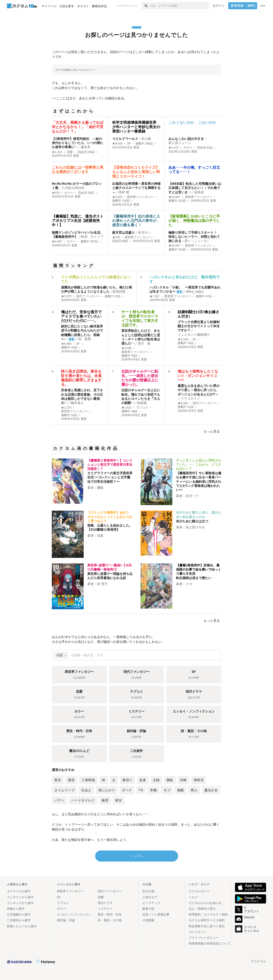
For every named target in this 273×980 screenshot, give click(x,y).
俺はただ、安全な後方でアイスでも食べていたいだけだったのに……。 (81, 316)
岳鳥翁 (199, 192)
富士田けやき (195, 527)
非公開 (146, 139)
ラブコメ (142, 408)
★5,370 (66, 296)
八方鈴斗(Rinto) (73, 188)
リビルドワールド (125, 139)
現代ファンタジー (88, 296)
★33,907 (174, 197)
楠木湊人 (77, 403)
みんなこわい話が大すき (186, 139)
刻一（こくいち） (197, 241)
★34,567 (174, 246)
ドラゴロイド (191, 398)
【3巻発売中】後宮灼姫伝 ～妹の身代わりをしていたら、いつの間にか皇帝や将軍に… (78, 143)
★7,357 (155, 296)
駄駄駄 (142, 403)
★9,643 (117, 144)
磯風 (100, 488)
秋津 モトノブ (92, 237)
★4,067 (57, 241)
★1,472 (174, 148)
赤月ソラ (192, 496)
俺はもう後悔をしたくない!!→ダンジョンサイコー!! (198, 376)
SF (129, 144)
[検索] (146, 6)
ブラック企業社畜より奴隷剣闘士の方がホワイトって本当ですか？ (199, 326)
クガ (189, 584)
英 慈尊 (85, 339)
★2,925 (117, 197)
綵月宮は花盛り (123, 232)
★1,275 (66, 408)
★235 (116, 237)
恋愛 (70, 152)
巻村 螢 (124, 192)
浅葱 (100, 536)
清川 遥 (144, 343)
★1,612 (127, 408)
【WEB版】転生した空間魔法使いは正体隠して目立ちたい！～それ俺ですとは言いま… (195, 188)
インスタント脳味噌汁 (194, 335)
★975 (56, 193)
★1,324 (57, 152)
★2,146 (183, 339)
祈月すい (144, 232)
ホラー (188, 148)
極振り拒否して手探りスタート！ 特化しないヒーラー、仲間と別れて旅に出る (194, 237)
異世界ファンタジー (140, 197)
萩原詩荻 (119, 291)
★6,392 (183, 403)
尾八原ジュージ (180, 143)
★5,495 (127, 348)
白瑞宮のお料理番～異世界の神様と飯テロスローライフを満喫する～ (136, 188)
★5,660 (66, 344)
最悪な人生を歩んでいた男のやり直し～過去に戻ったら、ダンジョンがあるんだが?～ (199, 390)
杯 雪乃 (102, 584)
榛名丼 (86, 147)
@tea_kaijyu (195, 291)
